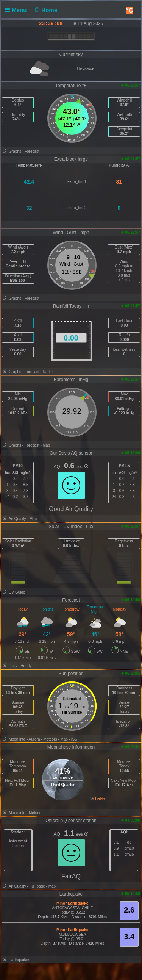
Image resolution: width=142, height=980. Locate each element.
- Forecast (31, 151)
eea (82, 467)
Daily (9, 666)
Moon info (13, 739)
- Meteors (49, 739)
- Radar (47, 372)
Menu (17, 10)
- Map (45, 445)
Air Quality (14, 519)
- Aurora (33, 739)
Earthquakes (16, 960)
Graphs (11, 151)
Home (45, 10)
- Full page (36, 886)
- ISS (73, 739)
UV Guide (13, 592)
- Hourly (25, 666)
